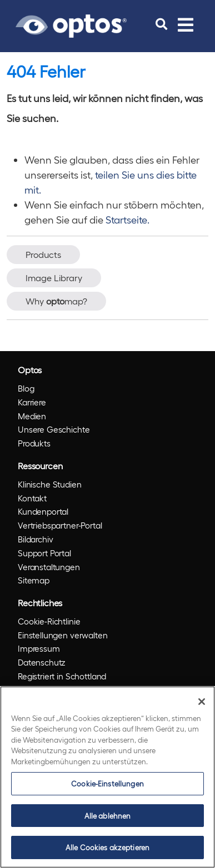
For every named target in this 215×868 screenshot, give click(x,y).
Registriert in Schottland (62, 676)
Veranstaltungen (49, 567)
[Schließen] (202, 702)
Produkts (34, 443)
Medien (32, 416)
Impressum (39, 648)
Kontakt (32, 498)
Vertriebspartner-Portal (60, 525)
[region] (107, 777)
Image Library (54, 278)
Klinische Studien (49, 484)
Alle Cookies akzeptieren (107, 847)
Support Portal (44, 553)
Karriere (32, 402)
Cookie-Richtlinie (49, 621)
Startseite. (127, 219)
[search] (161, 24)
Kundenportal (43, 511)
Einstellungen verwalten (63, 635)
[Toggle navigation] (186, 24)
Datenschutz (42, 662)
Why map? (56, 301)
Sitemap (34, 580)
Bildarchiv (36, 539)
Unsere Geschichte (54, 429)
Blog (26, 388)
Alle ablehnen (108, 816)
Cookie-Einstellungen (107, 783)
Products (43, 254)
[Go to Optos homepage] (71, 24)
